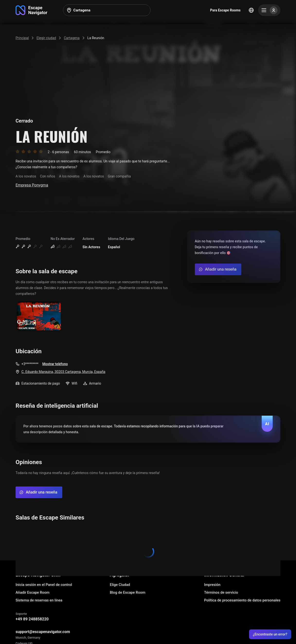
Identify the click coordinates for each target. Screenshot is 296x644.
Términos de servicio (221, 592)
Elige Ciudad (120, 585)
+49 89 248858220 (32, 619)
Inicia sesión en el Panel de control (44, 585)
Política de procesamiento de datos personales (242, 600)
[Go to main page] (31, 10)
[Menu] (269, 10)
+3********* (30, 364)
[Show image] (39, 317)
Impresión (212, 585)
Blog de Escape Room (127, 592)
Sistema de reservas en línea (39, 600)
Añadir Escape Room (32, 592)
